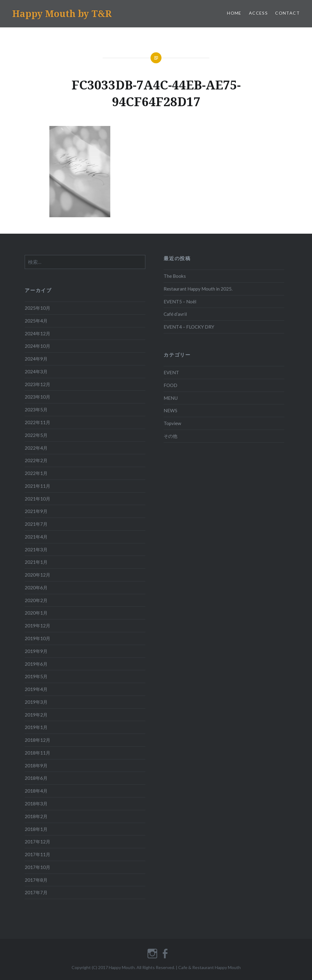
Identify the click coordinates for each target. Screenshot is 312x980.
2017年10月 (37, 867)
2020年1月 (36, 613)
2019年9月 (36, 651)
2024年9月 (36, 359)
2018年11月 (37, 753)
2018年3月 (36, 804)
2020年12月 (37, 575)
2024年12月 (37, 333)
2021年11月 (37, 486)
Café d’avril (175, 314)
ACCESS (258, 13)
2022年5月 (36, 435)
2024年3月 (36, 371)
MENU (171, 398)
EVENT (171, 372)
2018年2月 (36, 816)
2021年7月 (36, 524)
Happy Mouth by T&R (62, 14)
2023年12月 (37, 384)
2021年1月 (36, 562)
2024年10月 (37, 346)
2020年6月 (36, 588)
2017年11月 (37, 854)
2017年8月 (36, 880)
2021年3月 (36, 549)
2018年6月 (36, 778)
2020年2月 (36, 600)
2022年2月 (36, 460)
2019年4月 (36, 689)
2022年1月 (36, 473)
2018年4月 (36, 791)
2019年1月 (36, 727)
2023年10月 (37, 397)
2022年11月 (37, 422)
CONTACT (287, 13)
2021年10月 (37, 499)
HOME (234, 13)
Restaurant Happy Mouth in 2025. (198, 289)
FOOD (170, 385)
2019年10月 (37, 638)
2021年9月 (36, 511)
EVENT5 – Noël (180, 302)
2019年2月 (36, 715)
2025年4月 (36, 321)
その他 (170, 436)
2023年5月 (36, 410)
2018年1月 (36, 829)
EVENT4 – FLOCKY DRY (189, 327)
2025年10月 (37, 308)
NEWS (170, 410)
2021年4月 (36, 537)
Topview (172, 423)
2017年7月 (36, 892)
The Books (175, 276)
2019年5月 (36, 676)
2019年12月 (37, 626)
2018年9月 (36, 766)
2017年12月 (37, 842)
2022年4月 (36, 448)
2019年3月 (36, 702)
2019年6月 (36, 664)
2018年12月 (37, 740)
